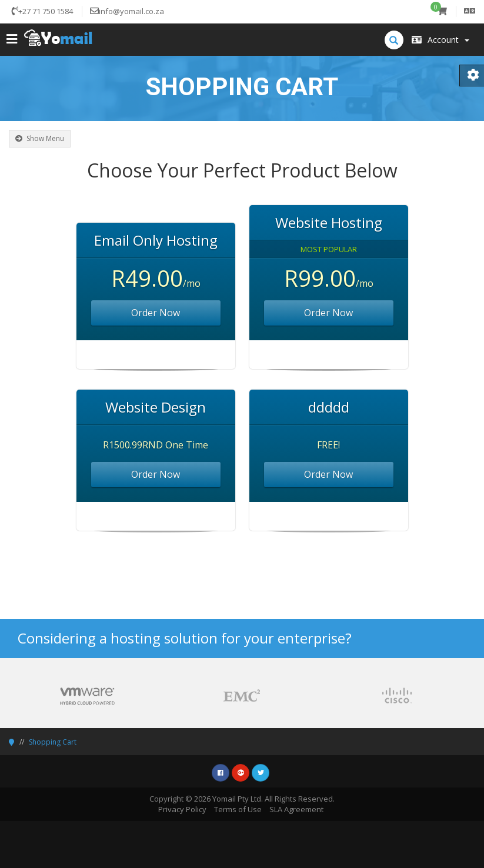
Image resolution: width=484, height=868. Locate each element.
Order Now (156, 313)
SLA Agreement (296, 809)
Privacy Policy (182, 809)
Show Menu (40, 138)
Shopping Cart (53, 742)
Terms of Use (238, 809)
